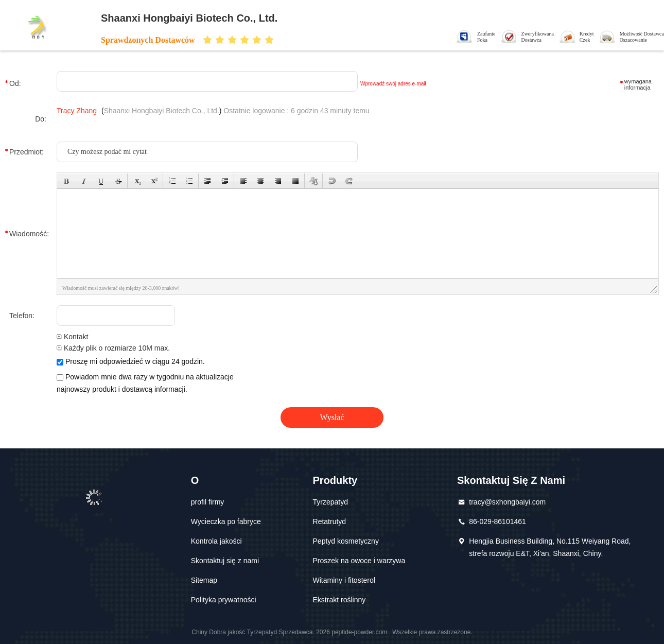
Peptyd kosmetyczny (346, 541)
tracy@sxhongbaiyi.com (507, 502)
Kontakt (72, 337)
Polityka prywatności (224, 600)
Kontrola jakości (216, 541)
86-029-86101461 (497, 521)
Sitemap (204, 580)
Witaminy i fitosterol (344, 580)
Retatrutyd (330, 521)
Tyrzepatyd (330, 502)
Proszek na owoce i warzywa (359, 561)
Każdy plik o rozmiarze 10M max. (113, 348)
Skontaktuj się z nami (225, 561)
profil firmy (208, 502)
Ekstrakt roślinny (339, 600)
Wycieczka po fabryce (226, 521)
